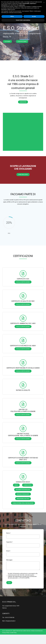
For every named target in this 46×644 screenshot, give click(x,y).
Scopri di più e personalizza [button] (23, 20)
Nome (8, 533)
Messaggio (9, 560)
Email (8, 551)
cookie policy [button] (22, 5)
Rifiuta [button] (12, 16)
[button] (44, 2)
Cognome (9, 542)
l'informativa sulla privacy (20, 574)
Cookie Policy (13, 633)
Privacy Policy (6, 633)
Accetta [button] (34, 16)
